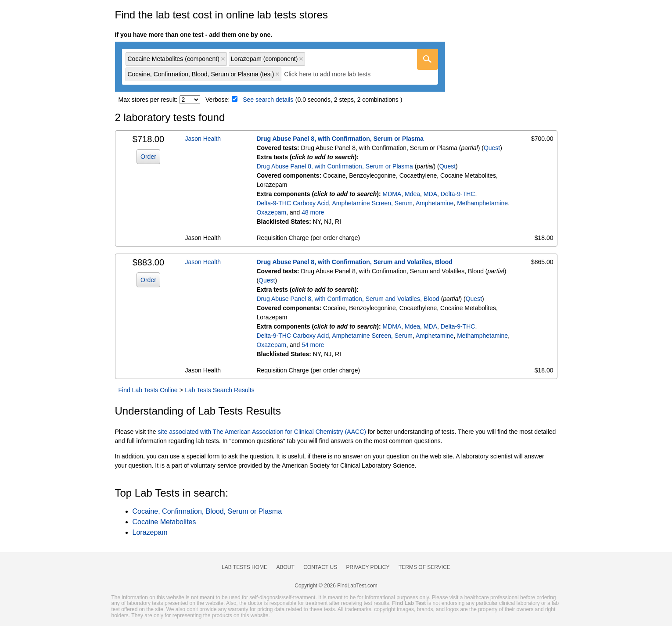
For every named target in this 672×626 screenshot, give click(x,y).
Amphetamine (435, 203)
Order (148, 157)
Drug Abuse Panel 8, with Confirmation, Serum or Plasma (340, 139)
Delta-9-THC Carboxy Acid (293, 203)
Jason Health (203, 139)
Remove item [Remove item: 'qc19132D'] (301, 59)
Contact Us (320, 567)
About (285, 567)
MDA (430, 194)
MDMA (392, 194)
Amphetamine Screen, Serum (372, 203)
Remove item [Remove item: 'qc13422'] (223, 59)
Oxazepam (271, 212)
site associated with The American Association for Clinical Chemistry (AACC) (262, 432)
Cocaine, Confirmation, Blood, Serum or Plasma (207, 511)
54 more (313, 345)
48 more (313, 212)
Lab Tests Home (244, 567)
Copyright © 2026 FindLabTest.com (336, 586)
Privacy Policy (368, 567)
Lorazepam (150, 532)
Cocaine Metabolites (164, 522)
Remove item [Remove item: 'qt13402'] (277, 74)
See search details (268, 100)
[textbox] (333, 74)
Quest (492, 148)
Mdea (412, 194)
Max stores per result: (148, 100)
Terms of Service (424, 567)
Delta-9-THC (458, 194)
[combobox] (280, 67)
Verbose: (217, 100)
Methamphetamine (482, 203)
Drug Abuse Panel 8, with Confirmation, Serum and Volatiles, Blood (354, 262)
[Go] (428, 59)
